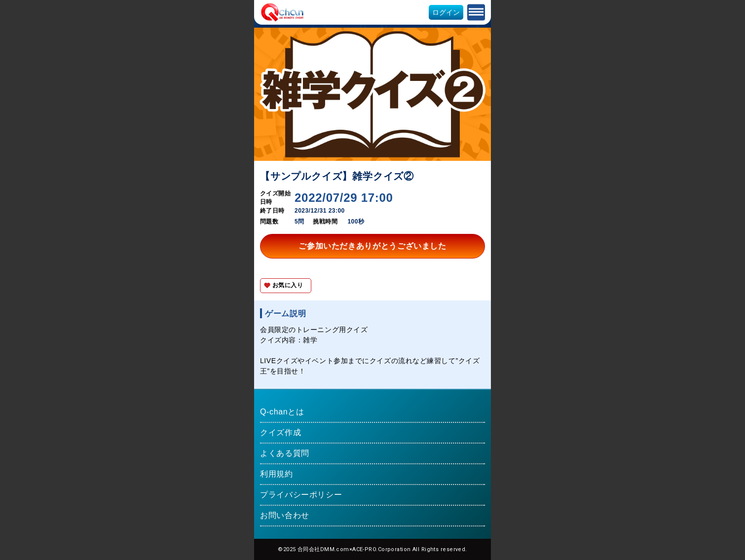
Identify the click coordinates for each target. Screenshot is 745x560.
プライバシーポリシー (301, 495)
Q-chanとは (282, 412)
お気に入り (288, 285)
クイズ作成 (280, 432)
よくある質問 (285, 453)
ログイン (446, 12)
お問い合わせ (285, 515)
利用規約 (277, 474)
